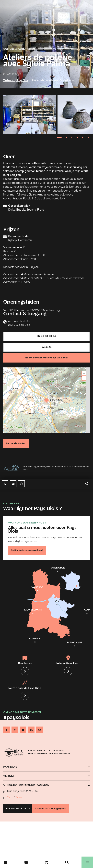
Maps (10, 797)
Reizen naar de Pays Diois (25, 685)
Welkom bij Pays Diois (16, 81)
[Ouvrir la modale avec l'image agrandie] (30, 115)
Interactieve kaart (68, 660)
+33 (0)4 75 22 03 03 (18, 809)
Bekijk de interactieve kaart (27, 550)
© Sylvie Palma (50, 101)
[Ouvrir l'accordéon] (46, 767)
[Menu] (87, 862)
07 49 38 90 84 (47, 336)
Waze (19, 797)
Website (47, 347)
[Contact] (26, 862)
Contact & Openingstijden (51, 809)
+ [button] (84, 373)
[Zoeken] (67, 862)
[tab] (59, 138)
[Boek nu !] (46, 862)
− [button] (84, 378)
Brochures (25, 660)
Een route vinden (16, 443)
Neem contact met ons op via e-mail (46, 358)
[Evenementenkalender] (6, 862)
